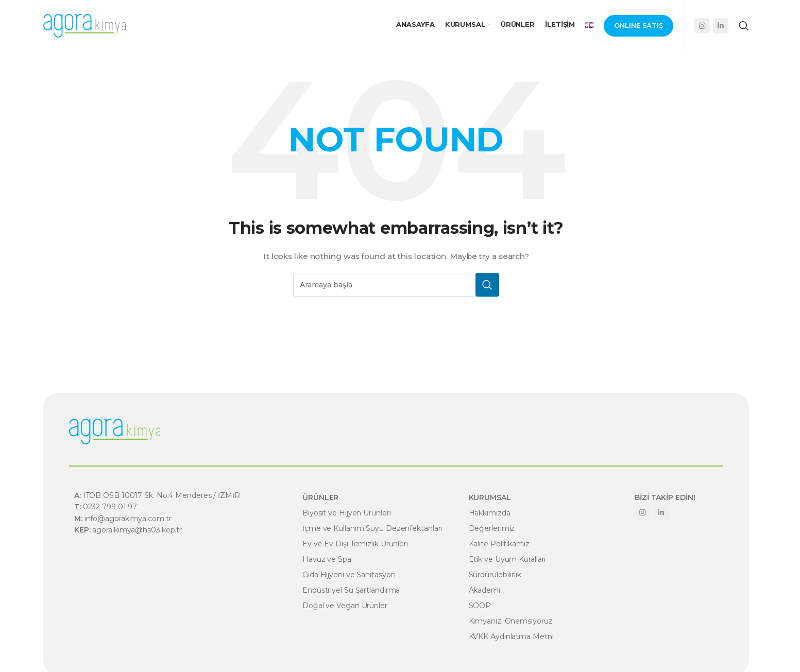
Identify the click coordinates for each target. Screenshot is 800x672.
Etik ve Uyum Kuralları (507, 559)
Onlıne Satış (639, 25)
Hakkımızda (490, 513)
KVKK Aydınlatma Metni (511, 636)
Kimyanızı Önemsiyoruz (511, 621)
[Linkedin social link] (721, 26)
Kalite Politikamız (499, 544)
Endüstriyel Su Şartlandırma (351, 590)
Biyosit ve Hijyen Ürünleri (346, 513)
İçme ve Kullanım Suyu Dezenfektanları (372, 528)
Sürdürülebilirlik (495, 575)
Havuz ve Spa (327, 559)
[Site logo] (84, 25)
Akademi (484, 590)
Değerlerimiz (492, 528)
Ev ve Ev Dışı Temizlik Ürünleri (355, 544)
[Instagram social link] (702, 26)
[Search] (744, 26)
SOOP (480, 606)
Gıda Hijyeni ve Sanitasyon (349, 575)
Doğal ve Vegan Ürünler (345, 606)
